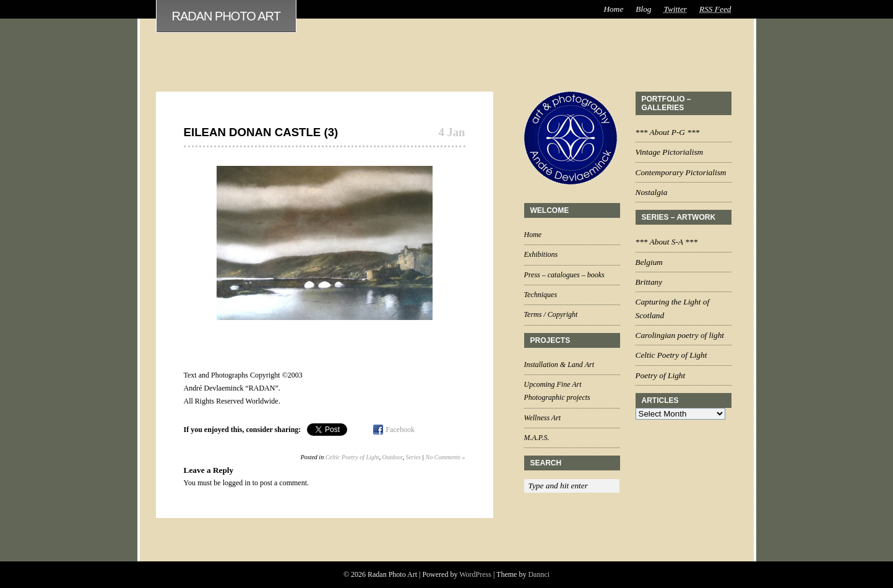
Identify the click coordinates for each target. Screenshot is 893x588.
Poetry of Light (661, 375)
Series (413, 457)
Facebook (400, 430)
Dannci (539, 574)
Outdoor (393, 457)
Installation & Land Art (559, 365)
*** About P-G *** (668, 132)
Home (613, 9)
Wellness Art (543, 418)
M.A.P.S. (537, 438)
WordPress (475, 574)
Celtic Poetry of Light (352, 457)
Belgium (649, 262)
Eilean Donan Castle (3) (261, 132)
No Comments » (446, 457)
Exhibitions (541, 254)
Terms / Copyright (551, 314)
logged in (237, 483)
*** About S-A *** (667, 242)
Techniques (541, 295)
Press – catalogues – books (564, 275)
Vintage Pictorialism (670, 152)
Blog (643, 9)
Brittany (649, 282)
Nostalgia (652, 192)
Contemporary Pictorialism (681, 172)
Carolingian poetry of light (680, 335)
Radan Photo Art (226, 16)
